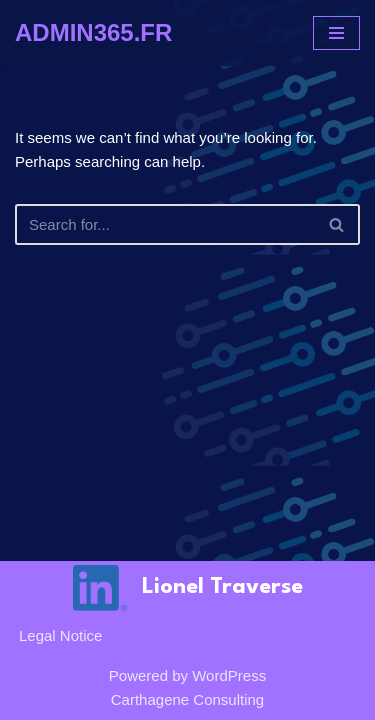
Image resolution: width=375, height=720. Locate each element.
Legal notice (60, 635)
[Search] (165, 224)
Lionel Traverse (222, 587)
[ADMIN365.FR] (93, 33)
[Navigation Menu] (336, 33)
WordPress (229, 675)
